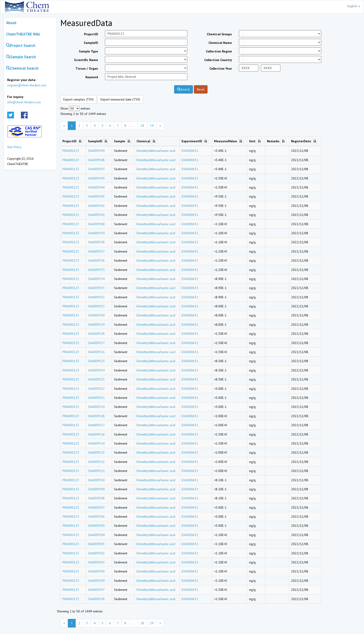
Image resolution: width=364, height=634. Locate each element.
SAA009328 (96, 334)
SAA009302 (96, 553)
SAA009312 (96, 462)
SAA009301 (96, 562)
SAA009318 (96, 416)
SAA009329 (96, 325)
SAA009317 (96, 425)
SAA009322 (96, 389)
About (11, 23)
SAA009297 (96, 590)
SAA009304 (96, 535)
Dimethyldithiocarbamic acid (156, 151)
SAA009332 (96, 297)
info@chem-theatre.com (24, 102)
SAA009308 (96, 498)
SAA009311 (96, 471)
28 (142, 126)
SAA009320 (96, 407)
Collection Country (218, 60)
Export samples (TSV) (78, 99)
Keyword (92, 77)
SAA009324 (96, 370)
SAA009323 (96, 379)
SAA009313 (96, 452)
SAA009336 (96, 260)
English (354, 6)
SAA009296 (96, 599)
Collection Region (219, 51)
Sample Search (21, 57)
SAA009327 (96, 343)
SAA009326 (96, 352)
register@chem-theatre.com (27, 85)
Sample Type (88, 51)
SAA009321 (96, 398)
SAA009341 (96, 215)
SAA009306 (96, 517)
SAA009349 (96, 151)
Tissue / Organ (87, 68)
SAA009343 (96, 196)
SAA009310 (96, 480)
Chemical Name (220, 43)
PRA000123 (71, 151)
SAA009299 (96, 581)
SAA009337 (96, 251)
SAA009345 (96, 178)
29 (152, 126)
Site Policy (14, 147)
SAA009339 (96, 233)
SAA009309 (96, 489)
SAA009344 (96, 187)
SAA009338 (96, 242)
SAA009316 (96, 434)
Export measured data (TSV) (120, 99)
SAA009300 (96, 571)
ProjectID (91, 34)
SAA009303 (96, 544)
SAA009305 (96, 526)
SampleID (91, 43)
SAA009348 (96, 160)
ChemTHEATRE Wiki (23, 34)
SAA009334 (96, 279)
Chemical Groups (219, 34)
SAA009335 (96, 270)
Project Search (21, 46)
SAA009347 (96, 169)
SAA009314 (96, 443)
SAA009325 (96, 361)
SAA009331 (96, 306)
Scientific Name (86, 60)
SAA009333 (96, 288)
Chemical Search (22, 68)
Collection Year (221, 68)
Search (184, 89)
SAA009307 (96, 507)
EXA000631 (190, 151)
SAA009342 (96, 206)
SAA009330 (96, 315)
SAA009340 (96, 224)
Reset (201, 89)
